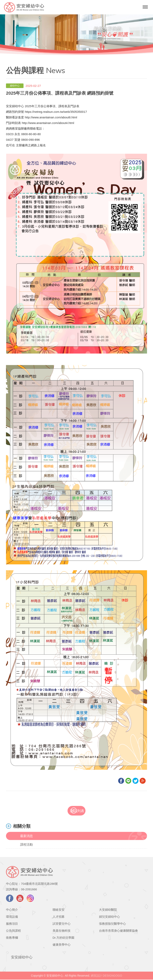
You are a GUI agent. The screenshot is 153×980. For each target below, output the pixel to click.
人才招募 (59, 917)
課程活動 (26, 845)
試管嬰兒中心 (62, 924)
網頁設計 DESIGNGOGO (106, 976)
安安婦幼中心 (22, 958)
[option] (76, 32)
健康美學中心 (62, 945)
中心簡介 (12, 910)
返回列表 (80, 811)
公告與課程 (13, 931)
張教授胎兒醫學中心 (112, 924)
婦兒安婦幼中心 (109, 917)
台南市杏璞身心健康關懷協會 (118, 931)
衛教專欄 (12, 938)
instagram (30, 899)
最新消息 (26, 836)
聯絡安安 (59, 910)
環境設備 (12, 917)
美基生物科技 (62, 931)
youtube (20, 899)
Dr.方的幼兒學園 (63, 938)
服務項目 (12, 924)
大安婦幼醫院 (108, 910)
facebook (10, 899)
